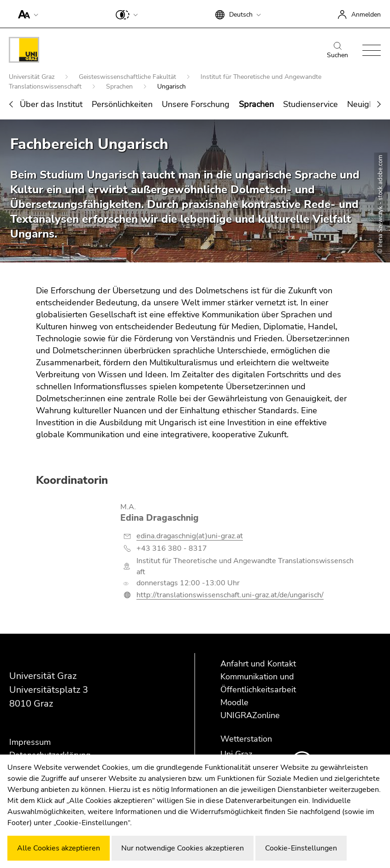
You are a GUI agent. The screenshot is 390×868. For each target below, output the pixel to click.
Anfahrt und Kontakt (258, 664)
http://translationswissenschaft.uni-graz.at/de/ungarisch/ (230, 595)
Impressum (30, 742)
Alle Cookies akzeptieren (59, 848)
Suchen (337, 51)
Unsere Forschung (196, 104)
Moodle (234, 702)
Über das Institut (51, 104)
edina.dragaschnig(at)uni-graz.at (190, 536)
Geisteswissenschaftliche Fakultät (128, 77)
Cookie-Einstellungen (301, 848)
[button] (26, 14)
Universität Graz (32, 77)
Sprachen (120, 86)
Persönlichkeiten (122, 104)
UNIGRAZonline (250, 715)
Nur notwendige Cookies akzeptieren (183, 848)
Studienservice (310, 104)
